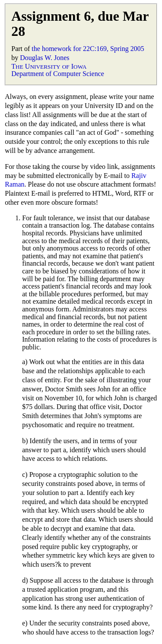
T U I (49, 66)
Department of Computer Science (58, 74)
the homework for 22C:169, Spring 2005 (88, 49)
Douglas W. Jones (44, 58)
